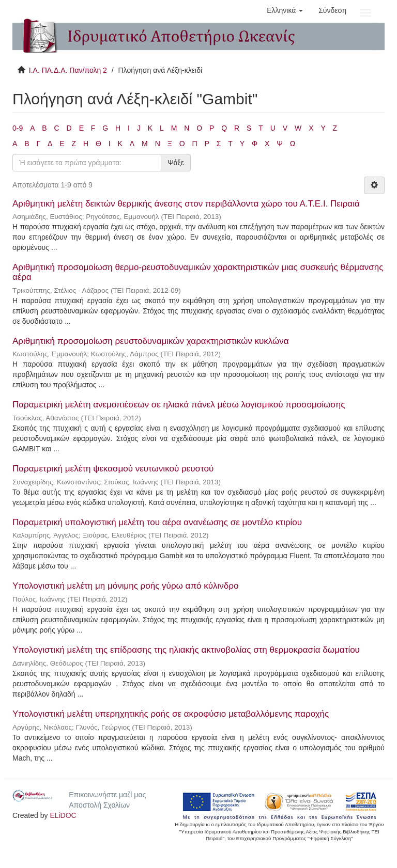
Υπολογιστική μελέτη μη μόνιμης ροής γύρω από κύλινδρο (125, 586)
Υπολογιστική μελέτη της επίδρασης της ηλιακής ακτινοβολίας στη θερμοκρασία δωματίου (186, 650)
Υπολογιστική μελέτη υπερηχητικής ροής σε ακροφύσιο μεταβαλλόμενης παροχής (171, 714)
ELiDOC (63, 815)
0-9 (18, 128)
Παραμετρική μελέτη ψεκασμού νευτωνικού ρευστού (113, 469)
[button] (285, 10)
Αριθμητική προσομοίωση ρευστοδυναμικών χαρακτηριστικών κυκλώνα (151, 341)
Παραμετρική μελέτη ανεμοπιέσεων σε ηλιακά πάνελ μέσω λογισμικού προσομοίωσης (179, 405)
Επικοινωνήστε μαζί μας (107, 795)
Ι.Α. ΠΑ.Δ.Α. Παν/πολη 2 (68, 70)
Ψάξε (176, 163)
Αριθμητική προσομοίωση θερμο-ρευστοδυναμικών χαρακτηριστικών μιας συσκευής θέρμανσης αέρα (198, 272)
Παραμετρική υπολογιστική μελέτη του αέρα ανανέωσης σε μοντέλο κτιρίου (157, 522)
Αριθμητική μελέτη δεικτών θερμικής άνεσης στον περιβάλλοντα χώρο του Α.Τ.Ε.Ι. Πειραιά (186, 204)
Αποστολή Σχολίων (99, 805)
